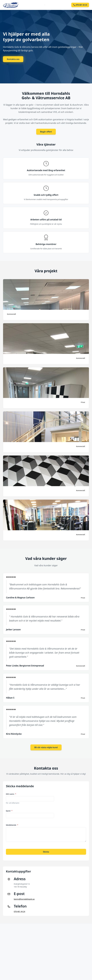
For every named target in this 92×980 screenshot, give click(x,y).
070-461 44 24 (19, 911)
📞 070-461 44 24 (80, 5)
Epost (9, 811)
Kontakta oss (13, 59)
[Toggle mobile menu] (45, 5)
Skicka (46, 852)
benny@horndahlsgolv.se (24, 899)
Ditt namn (11, 794)
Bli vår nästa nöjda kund (46, 747)
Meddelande (12, 825)
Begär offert (46, 132)
